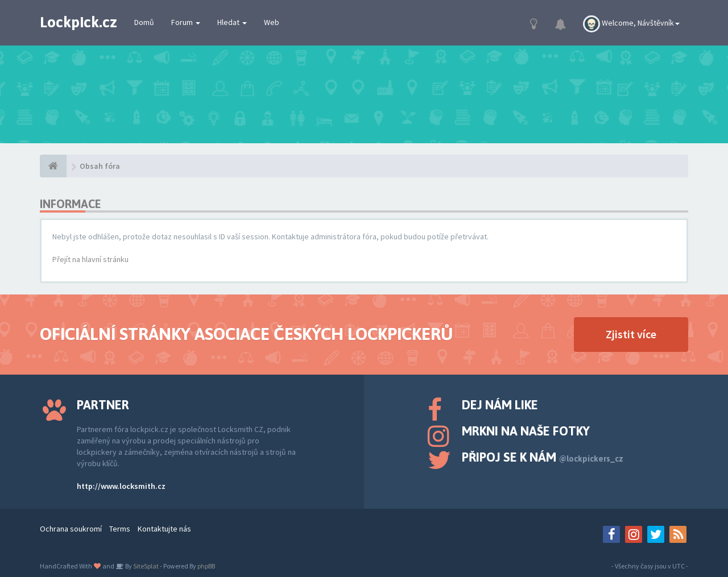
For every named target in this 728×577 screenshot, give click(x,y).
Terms (120, 529)
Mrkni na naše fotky (526, 431)
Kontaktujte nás (164, 529)
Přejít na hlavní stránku (90, 259)
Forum (186, 22)
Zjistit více (631, 334)
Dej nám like (500, 405)
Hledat (232, 22)
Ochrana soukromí (71, 529)
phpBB (206, 566)
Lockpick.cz (78, 22)
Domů (144, 22)
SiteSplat (145, 566)
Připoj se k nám (543, 457)
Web (272, 22)
